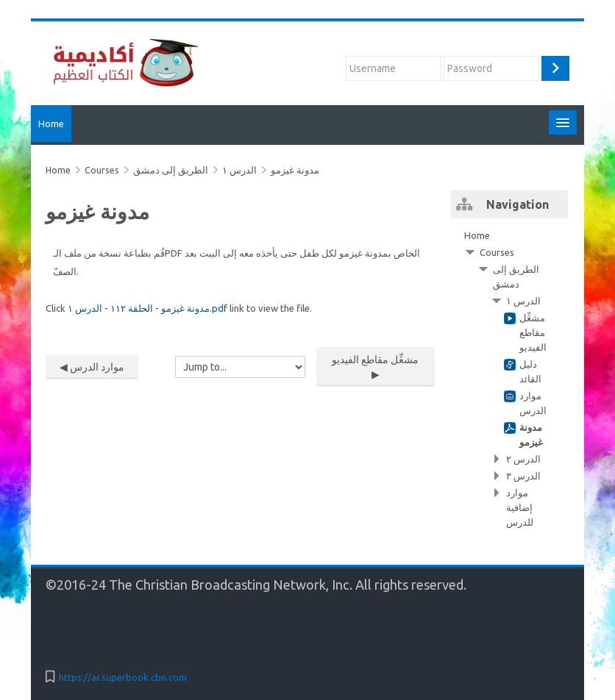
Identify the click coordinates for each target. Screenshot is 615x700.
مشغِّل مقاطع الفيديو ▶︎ (375, 367)
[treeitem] (509, 379)
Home (51, 124)
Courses (497, 252)
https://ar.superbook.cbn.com (123, 677)
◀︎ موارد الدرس (92, 367)
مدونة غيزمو (295, 170)
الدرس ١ (239, 170)
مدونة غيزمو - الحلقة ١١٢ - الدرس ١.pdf (147, 308)
